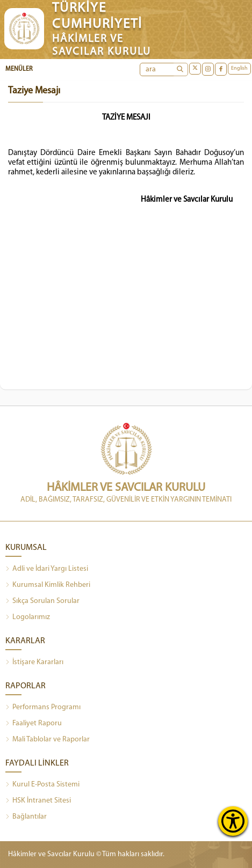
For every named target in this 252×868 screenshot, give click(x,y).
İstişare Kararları (34, 663)
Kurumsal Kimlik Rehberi (48, 585)
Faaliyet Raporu (34, 724)
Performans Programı (43, 708)
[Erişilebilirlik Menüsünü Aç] (233, 821)
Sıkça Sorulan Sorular (42, 601)
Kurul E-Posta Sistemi (42, 785)
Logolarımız (28, 617)
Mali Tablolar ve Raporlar (48, 740)
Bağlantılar (26, 817)
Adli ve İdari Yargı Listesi (47, 569)
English (239, 68)
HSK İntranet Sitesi (38, 801)
